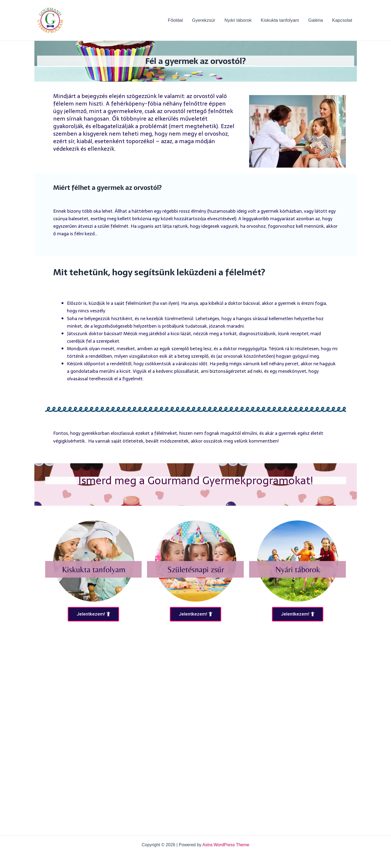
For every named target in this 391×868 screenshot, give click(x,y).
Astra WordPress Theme (226, 845)
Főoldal (175, 20)
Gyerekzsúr (204, 20)
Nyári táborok (238, 20)
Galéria (316, 20)
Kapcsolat (342, 20)
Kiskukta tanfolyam (280, 20)
